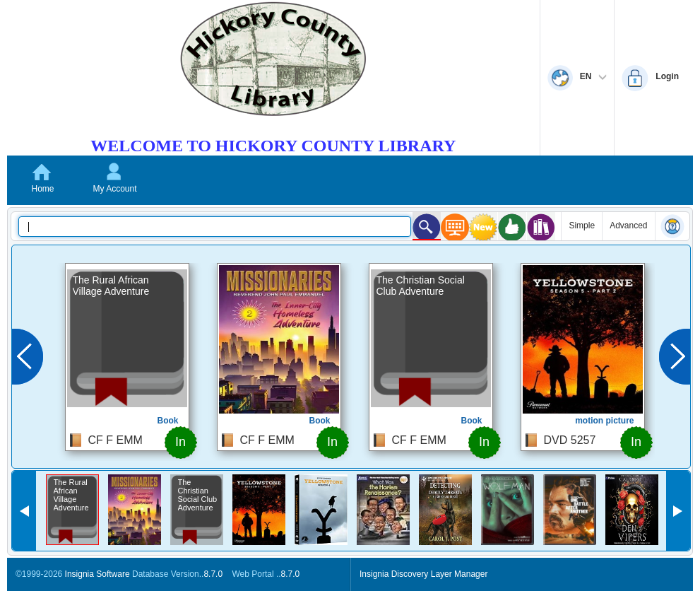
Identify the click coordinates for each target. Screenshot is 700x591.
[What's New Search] (483, 227)
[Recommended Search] (512, 227)
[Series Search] (541, 227)
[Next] (675, 357)
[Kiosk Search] (455, 227)
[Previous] (28, 357)
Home (42, 189)
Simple (582, 226)
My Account (114, 189)
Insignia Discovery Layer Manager (423, 574)
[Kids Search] (427, 226)
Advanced (628, 226)
